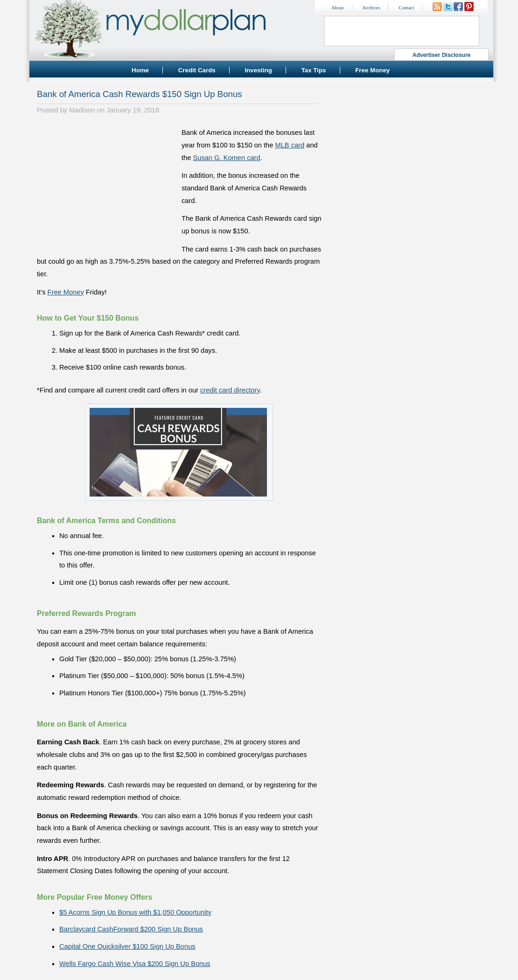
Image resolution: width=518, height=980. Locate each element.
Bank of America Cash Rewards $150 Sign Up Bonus (140, 94)
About (338, 8)
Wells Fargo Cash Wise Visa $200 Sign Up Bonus (135, 964)
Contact (406, 8)
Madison (82, 110)
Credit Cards (197, 70)
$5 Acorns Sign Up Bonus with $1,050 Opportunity (135, 912)
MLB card (290, 145)
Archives (371, 8)
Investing (258, 70)
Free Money (372, 70)
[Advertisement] (107, 185)
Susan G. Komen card (226, 158)
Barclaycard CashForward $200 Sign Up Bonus (131, 929)
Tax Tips (314, 70)
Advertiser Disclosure (442, 55)
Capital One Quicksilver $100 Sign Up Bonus (127, 946)
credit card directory (230, 390)
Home (140, 70)
